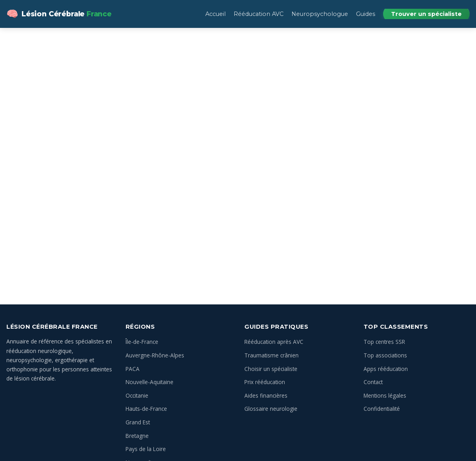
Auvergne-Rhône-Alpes (155, 355)
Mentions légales (385, 395)
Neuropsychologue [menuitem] (320, 14)
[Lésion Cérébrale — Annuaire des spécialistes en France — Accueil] (59, 14)
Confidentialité (382, 409)
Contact (373, 382)
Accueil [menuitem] (215, 14)
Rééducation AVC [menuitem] (259, 14)
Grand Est (138, 422)
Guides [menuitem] (366, 14)
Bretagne (137, 436)
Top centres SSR (384, 342)
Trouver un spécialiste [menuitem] (426, 14)
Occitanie (137, 395)
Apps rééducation (386, 369)
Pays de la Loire (146, 449)
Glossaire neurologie (271, 409)
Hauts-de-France (146, 409)
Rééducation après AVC (274, 342)
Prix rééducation (265, 382)
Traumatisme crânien (271, 355)
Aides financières (266, 395)
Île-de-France (142, 342)
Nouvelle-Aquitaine (149, 382)
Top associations (385, 355)
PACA (133, 369)
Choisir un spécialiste (271, 369)
